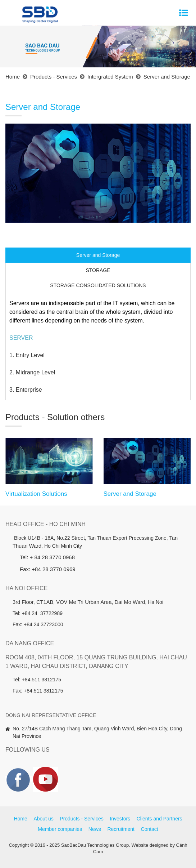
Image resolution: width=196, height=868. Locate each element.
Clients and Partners (159, 819)
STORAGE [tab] (98, 270)
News (95, 829)
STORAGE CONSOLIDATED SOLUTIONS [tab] (98, 285)
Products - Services (81, 819)
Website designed (150, 845)
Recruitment (121, 829)
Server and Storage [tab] (98, 255)
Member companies (60, 829)
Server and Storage (130, 494)
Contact (150, 829)
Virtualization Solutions (36, 494)
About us (43, 819)
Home (20, 819)
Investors (120, 819)
